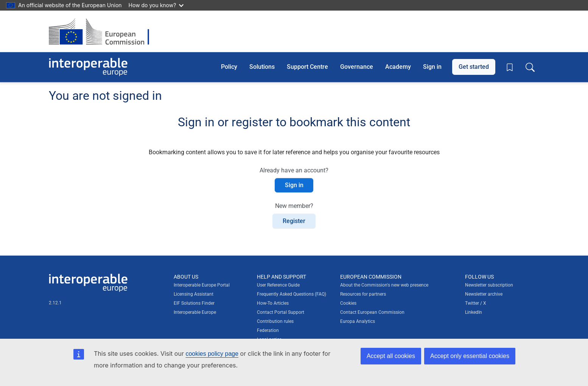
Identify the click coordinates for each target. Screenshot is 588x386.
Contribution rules (275, 321)
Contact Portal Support (281, 312)
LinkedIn (474, 312)
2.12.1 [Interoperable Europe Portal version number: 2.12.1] (55, 303)
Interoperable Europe (195, 312)
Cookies (348, 303)
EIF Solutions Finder (194, 303)
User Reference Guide (278, 285)
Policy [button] (229, 67)
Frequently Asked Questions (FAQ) (292, 294)
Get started (474, 67)
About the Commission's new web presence (384, 285)
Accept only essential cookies (470, 356)
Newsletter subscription (489, 285)
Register (294, 221)
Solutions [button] (262, 67)
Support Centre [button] (307, 67)
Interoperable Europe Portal (202, 285)
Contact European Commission (372, 312)
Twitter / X (476, 303)
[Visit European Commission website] (103, 31)
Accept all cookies (391, 356)
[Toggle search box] (530, 67)
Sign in (432, 67)
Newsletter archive (484, 294)
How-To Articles (273, 303)
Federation (268, 330)
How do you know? (156, 5)
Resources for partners (363, 294)
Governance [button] (357, 67)
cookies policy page (212, 354)
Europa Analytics (358, 321)
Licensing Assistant (194, 294)
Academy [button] (398, 67)
